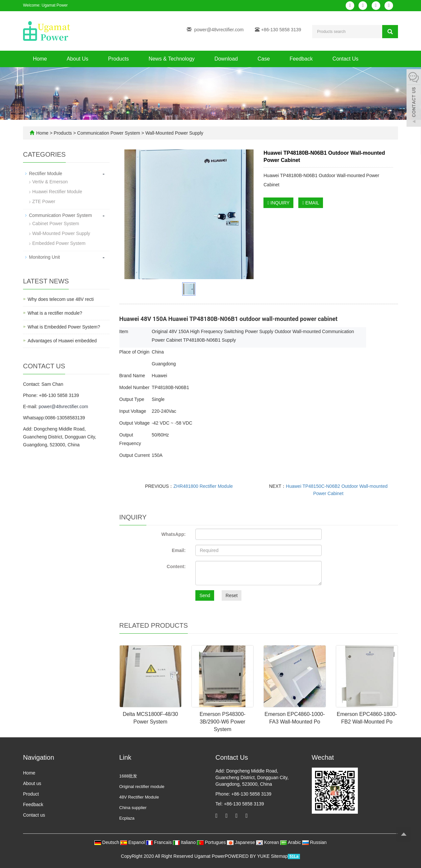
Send (205, 595)
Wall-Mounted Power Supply (174, 133)
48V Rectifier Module (139, 797)
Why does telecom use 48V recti (61, 299)
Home (40, 59)
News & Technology (172, 59)
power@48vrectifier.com (219, 30)
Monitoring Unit (44, 257)
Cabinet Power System (56, 224)
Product (31, 794)
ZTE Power (44, 201)
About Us (78, 59)
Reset (232, 595)
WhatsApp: (173, 534)
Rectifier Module (46, 173)
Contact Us (346, 59)
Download (226, 59)
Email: (179, 550)
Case (264, 59)
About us (32, 783)
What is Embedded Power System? (64, 327)
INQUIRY (278, 203)
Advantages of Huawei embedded (62, 341)
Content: (176, 566)
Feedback (301, 59)
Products (119, 59)
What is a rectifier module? (55, 313)
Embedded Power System (59, 243)
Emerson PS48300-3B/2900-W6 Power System (223, 722)
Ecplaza (127, 818)
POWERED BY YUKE (248, 856)
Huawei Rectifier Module (57, 192)
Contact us (34, 815)
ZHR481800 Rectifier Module (203, 486)
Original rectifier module (142, 787)
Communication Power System (109, 133)
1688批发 (128, 776)
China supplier (133, 808)
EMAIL (311, 203)
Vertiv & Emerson (50, 182)
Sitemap (279, 856)
